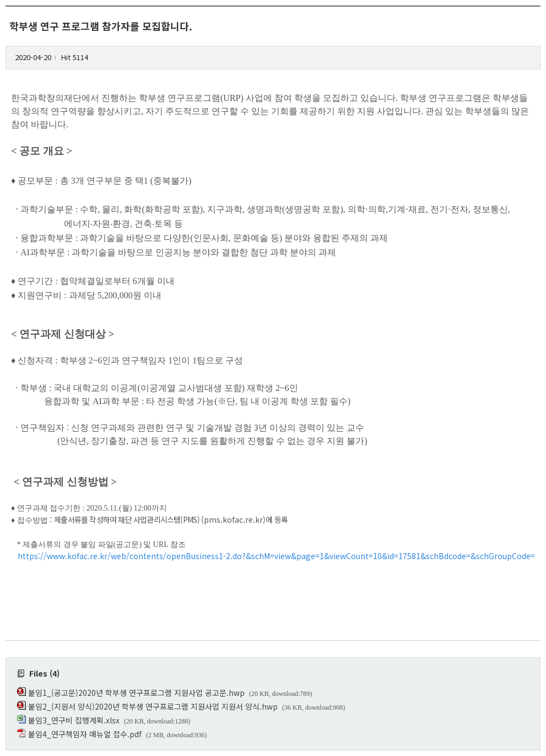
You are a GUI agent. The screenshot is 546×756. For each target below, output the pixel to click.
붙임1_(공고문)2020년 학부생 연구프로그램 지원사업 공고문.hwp (136, 693)
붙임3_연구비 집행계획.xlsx (74, 720)
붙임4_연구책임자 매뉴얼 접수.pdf (85, 734)
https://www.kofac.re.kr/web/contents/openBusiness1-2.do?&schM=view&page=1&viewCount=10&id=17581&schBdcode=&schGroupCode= (276, 556)
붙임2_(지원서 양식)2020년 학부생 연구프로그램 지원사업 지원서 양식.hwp (153, 706)
